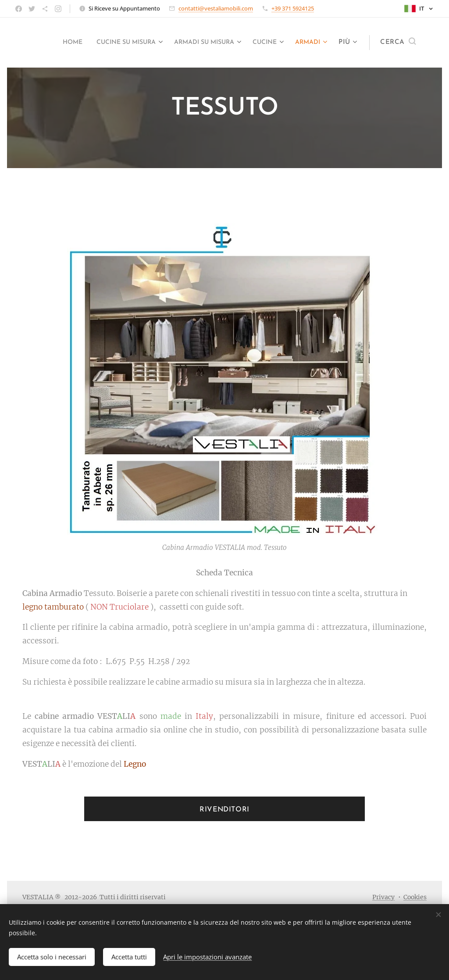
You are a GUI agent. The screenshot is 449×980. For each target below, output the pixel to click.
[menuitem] (90, 43)
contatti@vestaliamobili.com (216, 8)
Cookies (415, 897)
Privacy (383, 897)
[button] (398, 43)
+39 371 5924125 (293, 8)
